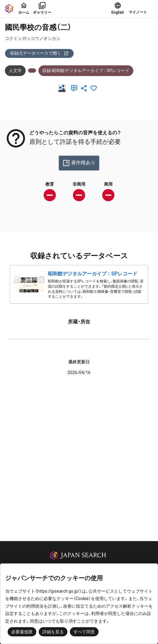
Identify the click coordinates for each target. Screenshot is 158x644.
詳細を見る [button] (53, 632)
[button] (141, 9)
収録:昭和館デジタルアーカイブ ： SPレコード (86, 71)
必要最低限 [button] (22, 632)
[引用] (75, 88)
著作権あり (79, 163)
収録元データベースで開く (39, 53)
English (118, 8)
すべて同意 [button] (84, 632)
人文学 (15, 71)
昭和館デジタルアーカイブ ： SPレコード (93, 274)
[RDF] (63, 88)
